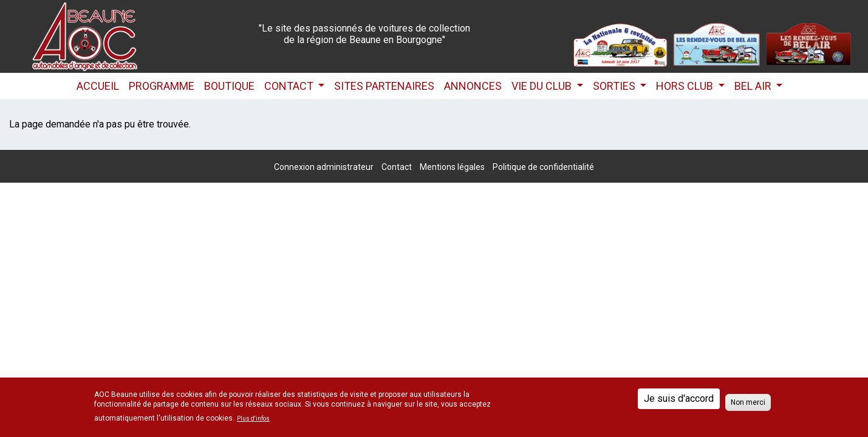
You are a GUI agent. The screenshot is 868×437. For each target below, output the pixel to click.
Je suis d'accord (679, 398)
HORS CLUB (686, 86)
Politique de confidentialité (543, 167)
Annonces (473, 86)
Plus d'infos (253, 419)
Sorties (615, 86)
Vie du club (543, 86)
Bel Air (754, 86)
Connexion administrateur (324, 167)
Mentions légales (452, 167)
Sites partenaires (384, 86)
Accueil (98, 86)
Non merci (748, 402)
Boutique (229, 86)
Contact (290, 86)
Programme (162, 86)
